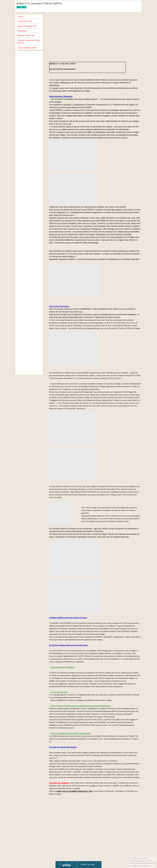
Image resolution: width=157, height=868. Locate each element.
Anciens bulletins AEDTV (27, 48)
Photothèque (22, 31)
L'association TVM (25, 21)
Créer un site (87, 864)
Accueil (20, 17)
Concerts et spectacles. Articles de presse (29, 42)
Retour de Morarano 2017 (27, 26)
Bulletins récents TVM (26, 36)
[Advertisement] (29, 113)
